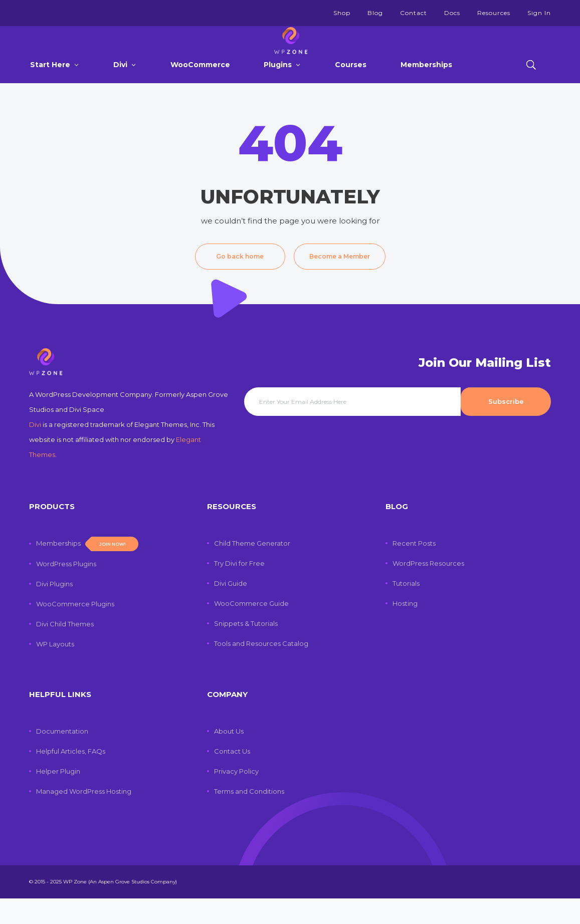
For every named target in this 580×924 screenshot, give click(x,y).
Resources (494, 13)
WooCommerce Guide (251, 629)
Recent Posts (414, 569)
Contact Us (232, 777)
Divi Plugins (54, 609)
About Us (229, 757)
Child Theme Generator (252, 569)
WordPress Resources (428, 589)
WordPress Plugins (66, 589)
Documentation (62, 757)
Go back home (240, 276)
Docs (452, 13)
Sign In (539, 13)
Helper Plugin (58, 797)
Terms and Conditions (249, 817)
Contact (414, 13)
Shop (342, 13)
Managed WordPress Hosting (84, 817)
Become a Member (340, 276)
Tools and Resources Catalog (261, 669)
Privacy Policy (236, 797)
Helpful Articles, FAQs (71, 777)
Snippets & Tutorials (246, 649)
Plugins (278, 84)
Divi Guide (231, 609)
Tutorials (406, 609)
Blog (375, 13)
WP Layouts (55, 669)
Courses (351, 84)
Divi (120, 84)
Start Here (50, 84)
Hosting (405, 629)
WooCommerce (200, 84)
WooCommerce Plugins (75, 629)
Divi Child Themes (65, 649)
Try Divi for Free (239, 589)
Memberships (426, 84)
